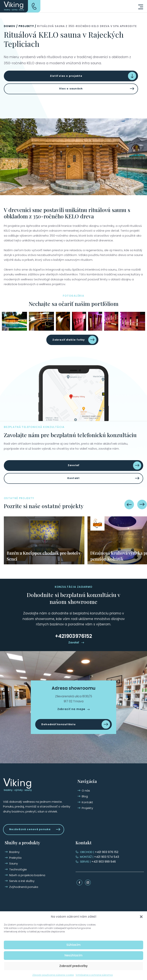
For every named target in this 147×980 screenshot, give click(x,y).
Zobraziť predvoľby (73, 966)
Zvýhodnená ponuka (96, 891)
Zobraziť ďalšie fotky (68, 343)
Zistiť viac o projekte (65, 77)
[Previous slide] (129, 511)
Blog (12, 862)
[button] (141, 917)
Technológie (91, 874)
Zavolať (73, 470)
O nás (13, 857)
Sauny (86, 868)
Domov (10, 26)
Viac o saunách (71, 91)
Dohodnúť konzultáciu (61, 732)
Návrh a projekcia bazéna (100, 880)
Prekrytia (88, 862)
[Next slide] (142, 511)
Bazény (87, 857)
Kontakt (74, 484)
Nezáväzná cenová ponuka (33, 833)
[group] (44, 547)
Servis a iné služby (94, 886)
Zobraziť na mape (71, 716)
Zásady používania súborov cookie (53, 975)
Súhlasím (73, 945)
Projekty (26, 26)
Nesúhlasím (73, 955)
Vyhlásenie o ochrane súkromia (94, 975)
